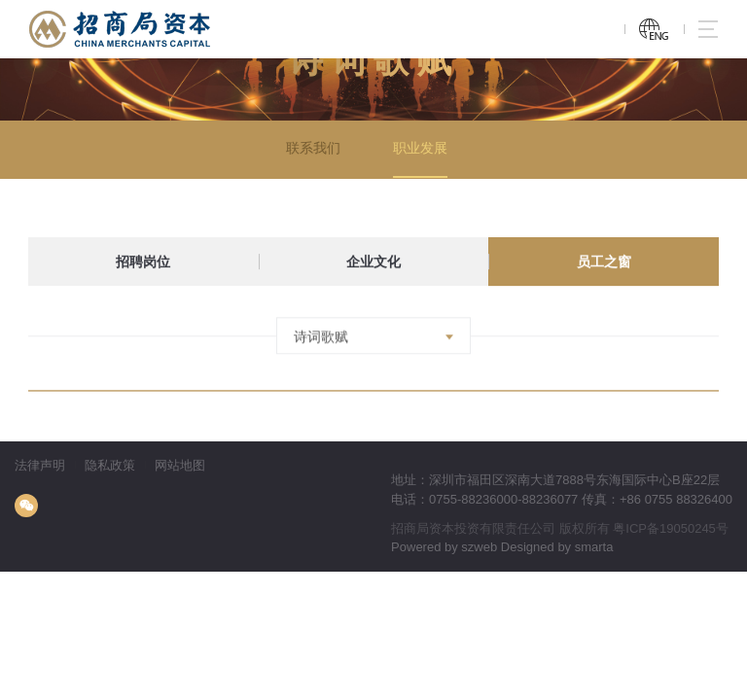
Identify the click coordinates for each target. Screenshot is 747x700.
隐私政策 (110, 465)
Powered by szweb (444, 547)
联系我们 (310, 149)
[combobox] (373, 340)
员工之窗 (604, 262)
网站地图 (180, 465)
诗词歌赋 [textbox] (321, 341)
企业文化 (373, 262)
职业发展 (417, 149)
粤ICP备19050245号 (671, 528)
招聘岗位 (143, 262)
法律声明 (40, 465)
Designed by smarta (557, 547)
